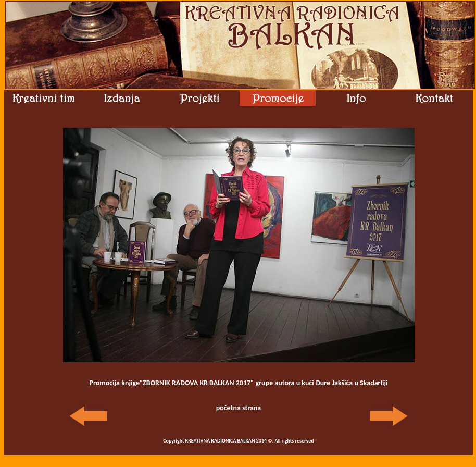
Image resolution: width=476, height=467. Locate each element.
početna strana (239, 408)
